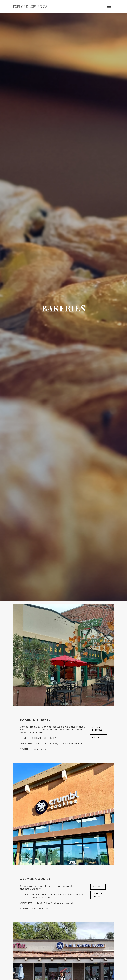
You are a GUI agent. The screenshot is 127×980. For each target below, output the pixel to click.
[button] (109, 7)
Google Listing (97, 729)
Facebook (99, 737)
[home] (30, 7)
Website (98, 887)
